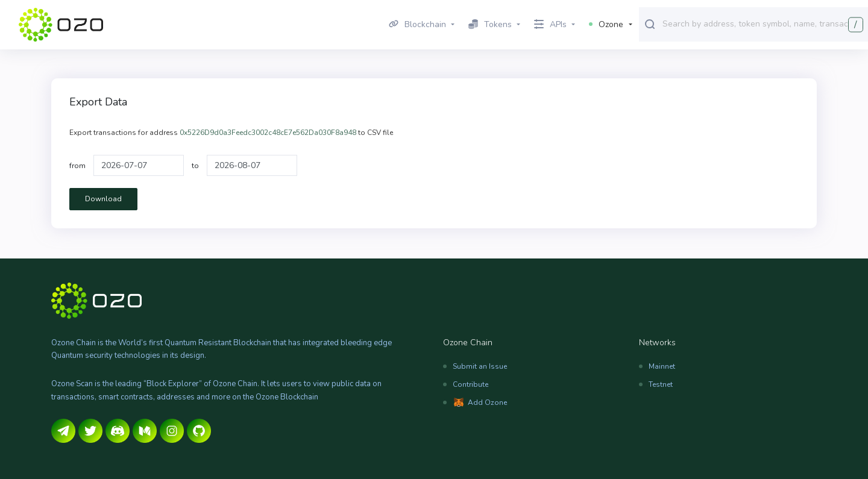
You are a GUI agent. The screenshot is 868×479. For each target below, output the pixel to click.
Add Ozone (487, 402)
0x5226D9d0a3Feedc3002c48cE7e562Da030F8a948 (268, 133)
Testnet (661, 384)
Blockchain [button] (417, 24)
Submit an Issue (480, 366)
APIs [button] (550, 24)
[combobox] (763, 23)
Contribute (470, 384)
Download (103, 199)
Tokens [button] (490, 24)
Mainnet (662, 366)
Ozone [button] (606, 24)
